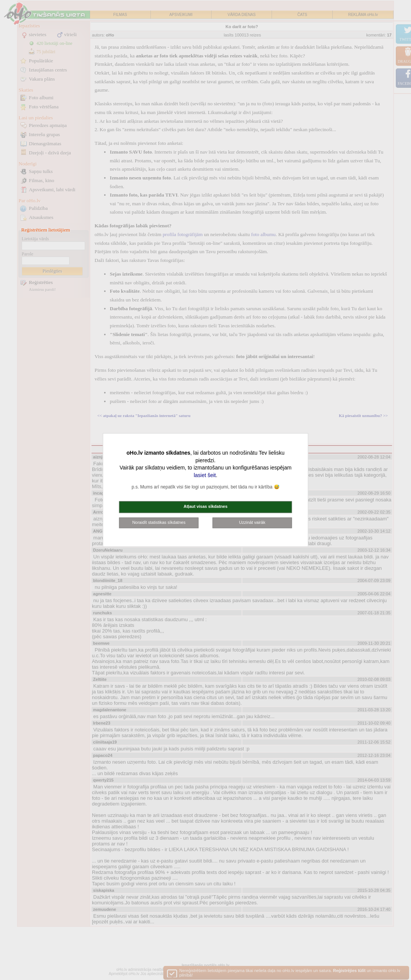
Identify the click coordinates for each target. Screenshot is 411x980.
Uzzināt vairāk (252, 522)
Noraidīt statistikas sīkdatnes (159, 522)
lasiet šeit (205, 475)
